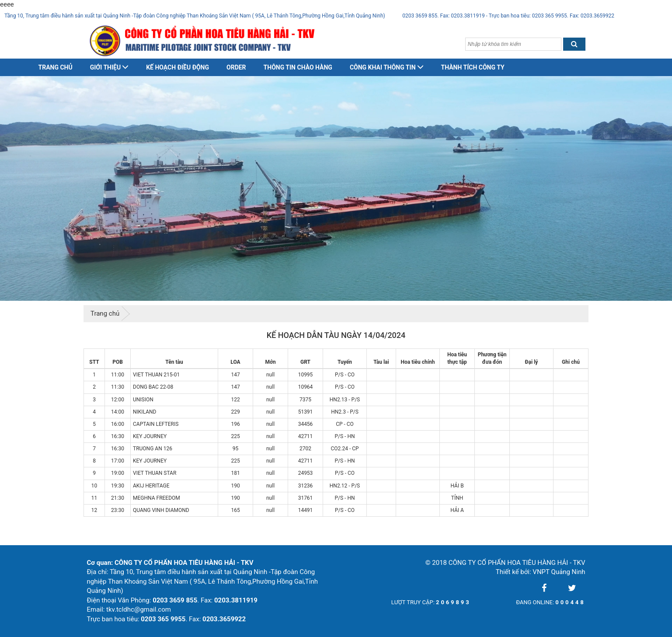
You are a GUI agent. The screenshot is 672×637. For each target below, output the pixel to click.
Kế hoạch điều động (178, 67)
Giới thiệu (109, 67)
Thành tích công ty (473, 67)
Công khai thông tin (387, 67)
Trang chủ (56, 67)
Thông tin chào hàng (298, 67)
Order (236, 67)
